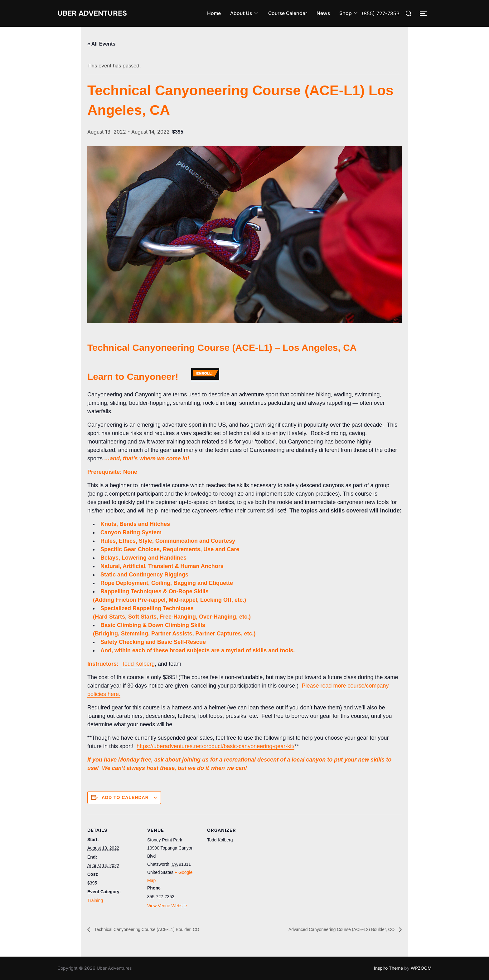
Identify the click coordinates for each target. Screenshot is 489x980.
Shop (349, 13)
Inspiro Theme (388, 968)
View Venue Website (167, 906)
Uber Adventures (97, 13)
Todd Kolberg (138, 664)
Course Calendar (288, 13)
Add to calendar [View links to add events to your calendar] (125, 797)
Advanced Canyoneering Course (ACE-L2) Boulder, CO (334, 929)
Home (214, 13)
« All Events (101, 44)
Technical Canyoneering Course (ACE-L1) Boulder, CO (155, 929)
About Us (244, 13)
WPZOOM (421, 968)
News (323, 13)
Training (95, 900)
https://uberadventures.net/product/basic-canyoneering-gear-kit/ (215, 746)
